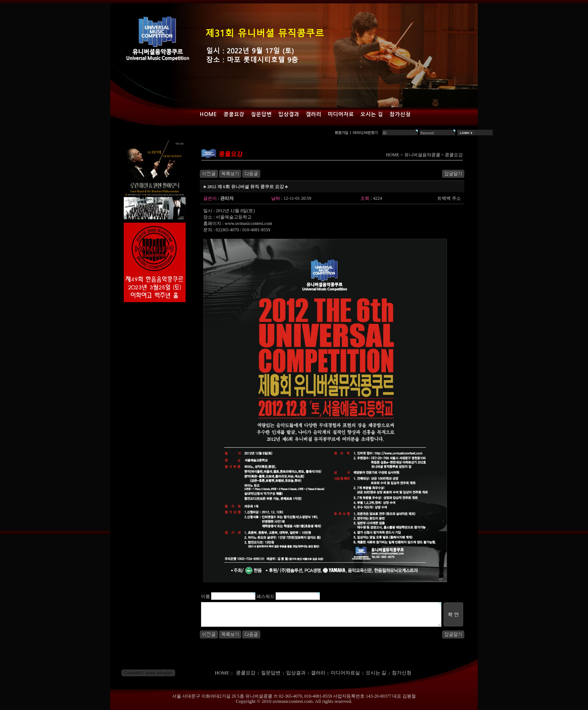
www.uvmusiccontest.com (248, 223)
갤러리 (313, 114)
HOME (393, 155)
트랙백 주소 (449, 198)
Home (208, 114)
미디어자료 (341, 114)
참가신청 (400, 114)
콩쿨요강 (234, 114)
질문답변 (261, 114)
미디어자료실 (345, 673)
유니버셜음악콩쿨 (422, 155)
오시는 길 (372, 114)
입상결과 (289, 114)
